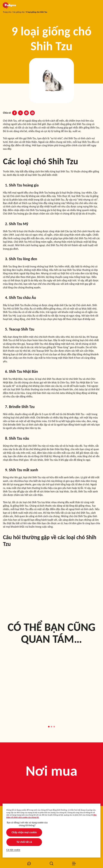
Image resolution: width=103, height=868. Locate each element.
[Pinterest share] (26, 113)
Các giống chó (19, 12)
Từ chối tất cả (24, 842)
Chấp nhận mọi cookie (24, 832)
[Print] (32, 113)
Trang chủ (7, 12)
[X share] (20, 113)
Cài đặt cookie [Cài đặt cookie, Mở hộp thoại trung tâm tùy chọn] (13, 850)
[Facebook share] (14, 113)
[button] (49, 727)
